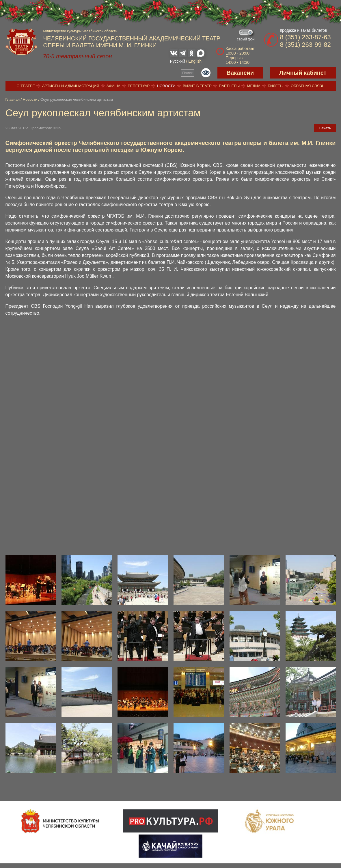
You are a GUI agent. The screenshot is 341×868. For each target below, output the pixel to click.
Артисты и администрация (71, 86)
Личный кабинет (303, 73)
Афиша (113, 86)
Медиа (254, 86)
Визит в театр (197, 86)
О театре (26, 86)
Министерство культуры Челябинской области (80, 31)
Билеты (276, 86)
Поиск (187, 73)
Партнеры (229, 86)
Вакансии (240, 73)
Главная (13, 99)
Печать (325, 128)
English (195, 61)
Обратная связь (308, 86)
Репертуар (139, 86)
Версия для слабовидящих (206, 73)
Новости (166, 86)
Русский (178, 61)
